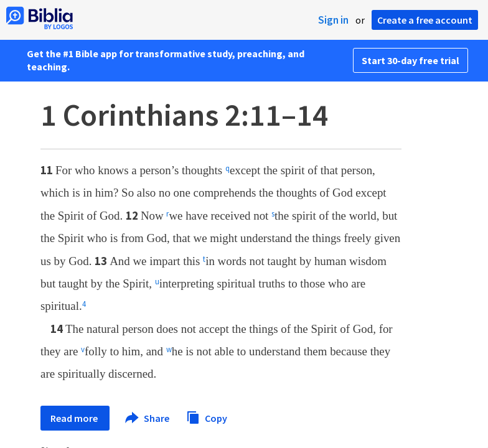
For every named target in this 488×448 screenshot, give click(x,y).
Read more (75, 418)
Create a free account (425, 20)
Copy (207, 417)
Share (148, 418)
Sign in (333, 20)
